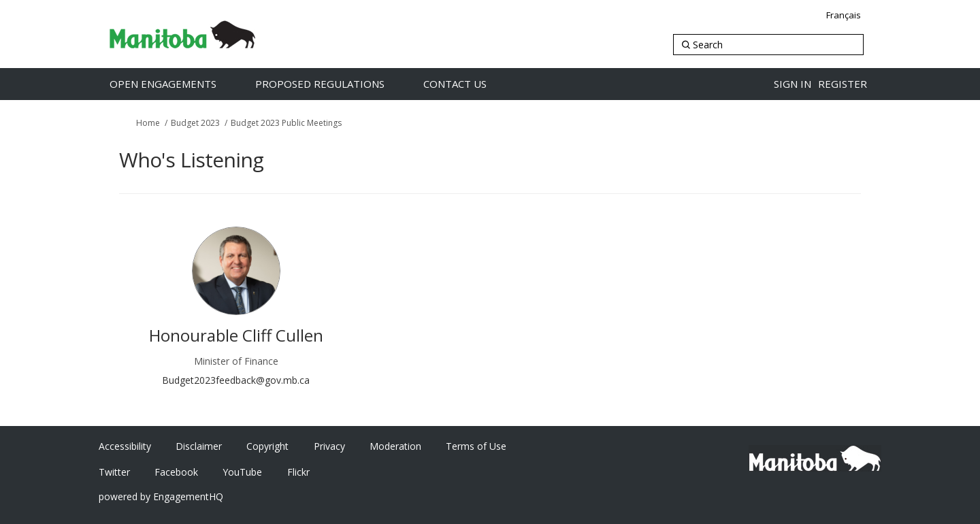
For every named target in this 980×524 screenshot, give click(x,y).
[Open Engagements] (177, 84)
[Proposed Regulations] (334, 84)
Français (844, 15)
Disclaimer (199, 446)
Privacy (329, 446)
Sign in (793, 84)
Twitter (114, 472)
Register (843, 84)
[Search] (768, 45)
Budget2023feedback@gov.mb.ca (236, 380)
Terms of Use (476, 446)
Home (148, 123)
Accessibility (125, 446)
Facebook (176, 472)
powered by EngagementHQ (161, 496)
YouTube (242, 472)
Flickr (298, 472)
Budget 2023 (195, 123)
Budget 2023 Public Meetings (286, 123)
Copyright (267, 446)
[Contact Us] (469, 84)
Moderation (395, 446)
